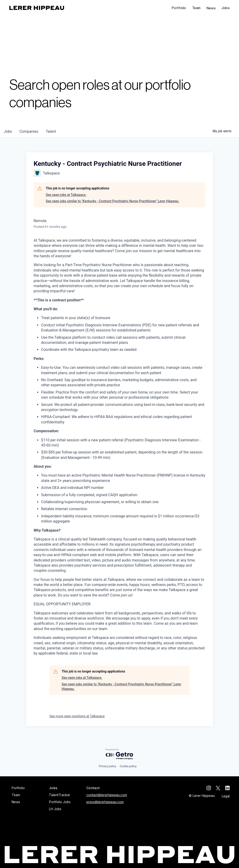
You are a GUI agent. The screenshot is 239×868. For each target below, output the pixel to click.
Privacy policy (107, 766)
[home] (37, 8)
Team (196, 8)
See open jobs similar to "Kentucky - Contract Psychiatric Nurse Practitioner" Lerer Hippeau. (112, 201)
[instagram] (209, 788)
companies (29, 131)
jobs (8, 131)
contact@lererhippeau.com (107, 795)
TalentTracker (60, 795)
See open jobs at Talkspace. (66, 195)
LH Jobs (55, 809)
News (211, 8)
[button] (226, 8)
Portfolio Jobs (60, 802)
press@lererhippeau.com (105, 802)
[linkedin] (227, 788)
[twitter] (218, 788)
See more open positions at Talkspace (77, 716)
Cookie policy (128, 766)
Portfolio (179, 8)
